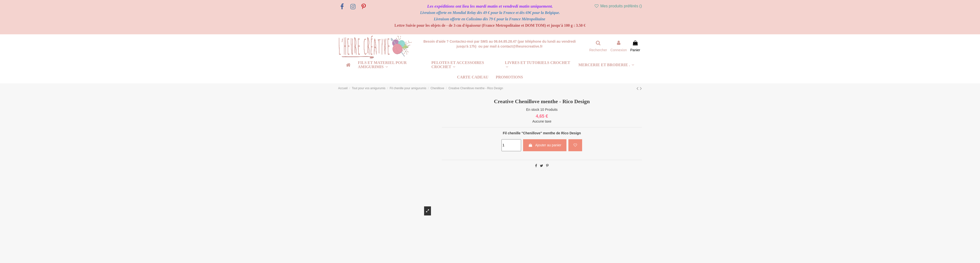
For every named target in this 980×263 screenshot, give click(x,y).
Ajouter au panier (545, 145)
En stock (533, 110)
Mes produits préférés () (618, 6)
